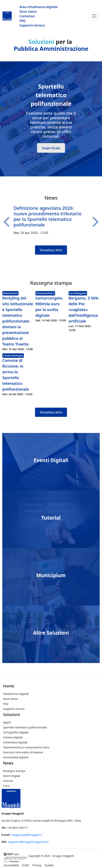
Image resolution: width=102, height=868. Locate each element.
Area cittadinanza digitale (39, 7)
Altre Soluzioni (51, 633)
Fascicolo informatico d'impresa (23, 752)
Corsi (6, 786)
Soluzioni (11, 715)
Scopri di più (51, 148)
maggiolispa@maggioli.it (27, 835)
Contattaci (27, 16)
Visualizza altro (51, 412)
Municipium (51, 575)
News (8, 763)
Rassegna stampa (14, 771)
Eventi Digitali (51, 460)
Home (9, 686)
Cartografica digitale (16, 732)
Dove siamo (28, 12)
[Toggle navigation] (94, 16)
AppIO (7, 722)
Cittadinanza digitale (16, 694)
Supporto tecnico (32, 25)
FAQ (22, 21)
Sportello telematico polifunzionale (25, 727)
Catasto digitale (13, 737)
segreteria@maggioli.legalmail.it (28, 842)
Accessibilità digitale (16, 757)
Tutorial (51, 518)
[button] (8, 222)
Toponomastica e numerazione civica (26, 747)
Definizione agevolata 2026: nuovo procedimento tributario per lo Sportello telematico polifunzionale (48, 216)
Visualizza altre (51, 250)
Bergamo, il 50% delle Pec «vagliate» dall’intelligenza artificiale (84, 310)
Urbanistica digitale (15, 742)
